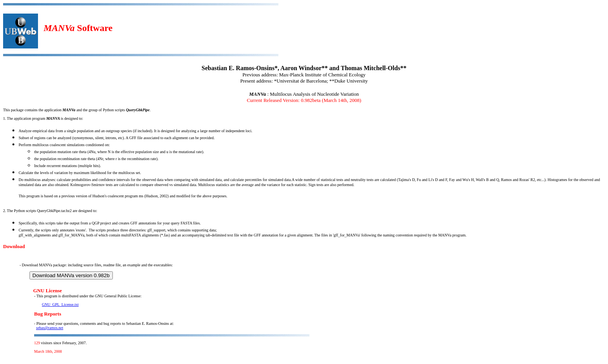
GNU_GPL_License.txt (60, 304)
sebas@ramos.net (50, 328)
